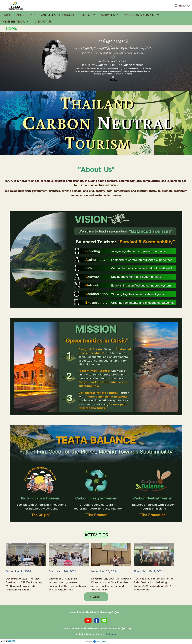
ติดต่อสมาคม (111, 634)
